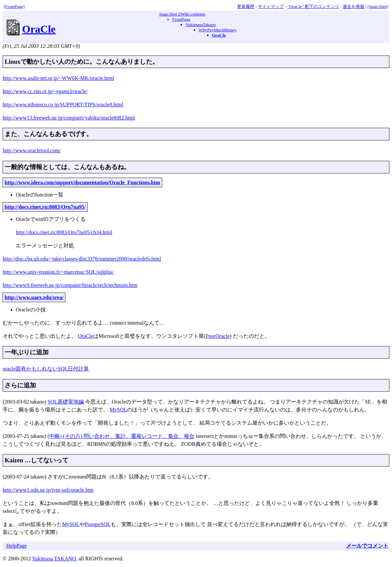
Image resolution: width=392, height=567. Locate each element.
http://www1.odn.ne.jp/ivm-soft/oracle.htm (48, 490)
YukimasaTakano (201, 25)
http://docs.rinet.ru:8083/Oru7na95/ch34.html (64, 232)
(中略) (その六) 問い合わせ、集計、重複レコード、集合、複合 (121, 436)
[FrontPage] (14, 6)
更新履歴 (246, 6)
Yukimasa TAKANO (54, 559)
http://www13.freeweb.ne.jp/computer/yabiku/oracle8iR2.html (69, 118)
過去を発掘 (354, 6)
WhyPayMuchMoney (218, 30)
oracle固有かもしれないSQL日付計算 (46, 369)
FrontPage (181, 19)
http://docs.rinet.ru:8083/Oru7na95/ (45, 207)
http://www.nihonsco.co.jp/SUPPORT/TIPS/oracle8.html (63, 105)
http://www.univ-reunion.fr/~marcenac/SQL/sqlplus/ (58, 272)
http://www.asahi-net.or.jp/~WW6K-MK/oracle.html (58, 78)
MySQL (118, 410)
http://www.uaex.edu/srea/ (34, 297)
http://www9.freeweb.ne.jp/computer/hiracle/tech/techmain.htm (70, 285)
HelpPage (17, 546)
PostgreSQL (98, 524)
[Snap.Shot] (378, 6)
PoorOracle (218, 336)
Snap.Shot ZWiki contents (182, 14)
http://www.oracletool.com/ (32, 150)
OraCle (39, 29)
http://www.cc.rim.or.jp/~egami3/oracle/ (45, 91)
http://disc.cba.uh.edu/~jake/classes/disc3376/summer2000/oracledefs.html (82, 259)
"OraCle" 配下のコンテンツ (314, 6)
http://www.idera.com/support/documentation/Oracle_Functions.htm (82, 182)
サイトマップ (271, 6)
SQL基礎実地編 (66, 402)
